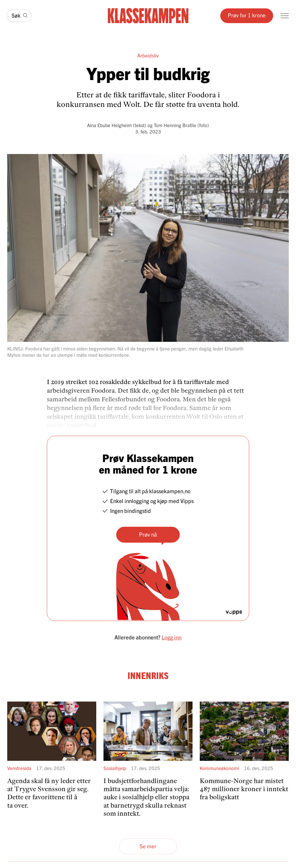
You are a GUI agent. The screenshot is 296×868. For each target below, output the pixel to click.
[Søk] (19, 16)
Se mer (148, 846)
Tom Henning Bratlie (175, 125)
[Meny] (285, 16)
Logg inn (172, 637)
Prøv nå (148, 534)
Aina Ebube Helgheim (109, 125)
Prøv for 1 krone (247, 15)
